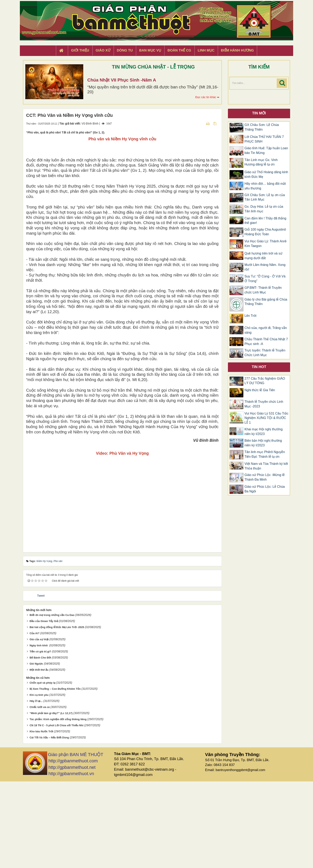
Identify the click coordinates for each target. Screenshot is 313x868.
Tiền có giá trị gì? (40, 738)
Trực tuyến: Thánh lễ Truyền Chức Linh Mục (265, 353)
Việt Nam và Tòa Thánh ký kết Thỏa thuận (266, 466)
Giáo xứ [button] (103, 50)
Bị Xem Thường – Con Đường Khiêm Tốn (55, 775)
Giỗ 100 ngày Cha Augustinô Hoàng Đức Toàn (265, 232)
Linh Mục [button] (206, 50)
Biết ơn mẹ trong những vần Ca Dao (52, 702)
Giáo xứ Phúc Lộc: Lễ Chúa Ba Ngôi (265, 489)
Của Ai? (35, 720)
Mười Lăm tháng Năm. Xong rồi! (265, 267)
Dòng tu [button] (125, 50)
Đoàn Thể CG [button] (179, 50)
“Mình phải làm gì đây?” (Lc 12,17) (51, 800)
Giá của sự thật (39, 726)
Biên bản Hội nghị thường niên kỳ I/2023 (263, 443)
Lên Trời (251, 316)
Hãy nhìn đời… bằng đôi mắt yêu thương (265, 186)
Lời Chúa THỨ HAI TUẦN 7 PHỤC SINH (264, 139)
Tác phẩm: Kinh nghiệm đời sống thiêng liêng (58, 806)
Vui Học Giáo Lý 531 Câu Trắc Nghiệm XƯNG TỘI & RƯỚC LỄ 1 (267, 418)
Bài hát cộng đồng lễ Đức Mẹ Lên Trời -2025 (57, 714)
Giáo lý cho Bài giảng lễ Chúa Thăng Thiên (266, 302)
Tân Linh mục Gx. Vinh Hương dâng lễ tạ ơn (261, 162)
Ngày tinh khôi (39, 732)
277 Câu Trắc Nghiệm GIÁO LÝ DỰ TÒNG (265, 381)
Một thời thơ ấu (39, 756)
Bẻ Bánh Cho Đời (40, 744)
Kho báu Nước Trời (41, 818)
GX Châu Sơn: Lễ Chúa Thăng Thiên (262, 127)
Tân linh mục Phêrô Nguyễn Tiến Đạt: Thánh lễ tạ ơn (265, 454)
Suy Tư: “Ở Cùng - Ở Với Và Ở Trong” (265, 279)
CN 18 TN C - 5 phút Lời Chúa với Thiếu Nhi (57, 812)
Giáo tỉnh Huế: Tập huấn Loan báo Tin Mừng (266, 150)
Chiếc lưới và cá (40, 794)
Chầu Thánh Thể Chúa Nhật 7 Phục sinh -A (266, 342)
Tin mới (259, 113)
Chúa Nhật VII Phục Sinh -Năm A (122, 80)
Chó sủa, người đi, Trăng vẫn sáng (266, 330)
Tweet (41, 682)
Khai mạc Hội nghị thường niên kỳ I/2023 (264, 432)
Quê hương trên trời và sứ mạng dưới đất (263, 256)
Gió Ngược (36, 750)
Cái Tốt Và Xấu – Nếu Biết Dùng (49, 824)
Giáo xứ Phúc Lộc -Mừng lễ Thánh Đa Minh (265, 477)
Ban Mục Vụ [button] (150, 50)
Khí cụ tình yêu (39, 782)
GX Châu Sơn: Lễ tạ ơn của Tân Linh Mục (265, 197)
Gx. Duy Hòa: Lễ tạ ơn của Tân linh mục (264, 209)
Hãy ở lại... (36, 788)
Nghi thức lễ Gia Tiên (260, 390)
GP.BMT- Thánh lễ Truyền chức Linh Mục (263, 290)
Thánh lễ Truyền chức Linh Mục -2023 (264, 404)
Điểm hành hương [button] (238, 50)
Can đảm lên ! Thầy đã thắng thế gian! (265, 221)
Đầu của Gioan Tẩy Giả (44, 708)
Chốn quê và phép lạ (42, 769)
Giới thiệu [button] (80, 50)
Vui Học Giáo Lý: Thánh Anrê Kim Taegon (265, 244)
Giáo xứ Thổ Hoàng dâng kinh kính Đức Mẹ (266, 174)
